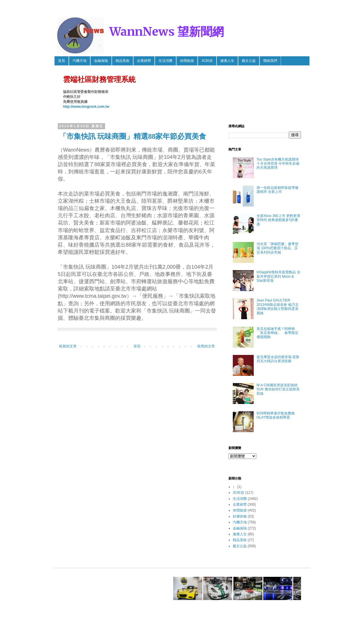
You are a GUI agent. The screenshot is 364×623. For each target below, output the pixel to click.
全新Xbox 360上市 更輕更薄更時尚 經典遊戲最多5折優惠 (278, 220)
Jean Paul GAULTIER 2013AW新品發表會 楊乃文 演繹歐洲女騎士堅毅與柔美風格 (278, 307)
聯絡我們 (270, 61)
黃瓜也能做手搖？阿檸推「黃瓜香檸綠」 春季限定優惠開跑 (277, 333)
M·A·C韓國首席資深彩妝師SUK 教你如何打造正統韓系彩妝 (278, 389)
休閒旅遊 (187, 61)
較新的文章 (68, 346)
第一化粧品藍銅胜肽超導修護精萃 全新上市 (277, 190)
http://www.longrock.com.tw (86, 107)
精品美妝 (122, 61)
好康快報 (240, 516)
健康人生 (227, 61)
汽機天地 (80, 61)
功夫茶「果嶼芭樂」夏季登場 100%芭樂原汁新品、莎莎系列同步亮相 (277, 248)
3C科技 (207, 61)
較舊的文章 (206, 346)
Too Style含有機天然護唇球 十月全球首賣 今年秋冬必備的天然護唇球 (278, 164)
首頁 (62, 61)
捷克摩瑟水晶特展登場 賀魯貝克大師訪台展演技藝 (278, 359)
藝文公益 (249, 61)
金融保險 (101, 61)
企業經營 (144, 61)
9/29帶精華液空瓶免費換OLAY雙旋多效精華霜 (276, 415)
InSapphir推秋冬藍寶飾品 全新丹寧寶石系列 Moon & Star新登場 (279, 276)
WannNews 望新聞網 (167, 32)
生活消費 (165, 61)
